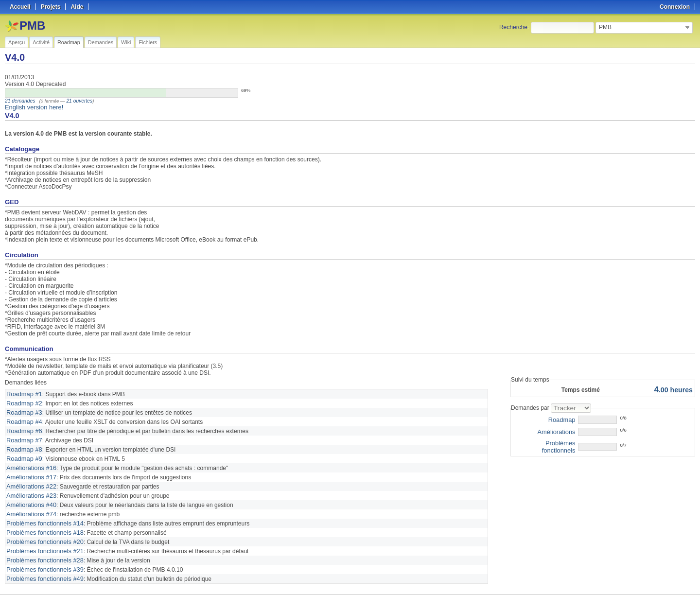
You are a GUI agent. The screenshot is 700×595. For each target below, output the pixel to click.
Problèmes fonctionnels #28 (42, 551)
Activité (41, 42)
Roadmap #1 (23, 393)
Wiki (126, 42)
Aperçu (17, 42)
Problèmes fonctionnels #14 (42, 516)
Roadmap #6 (23, 428)
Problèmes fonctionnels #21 (42, 542)
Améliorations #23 (30, 490)
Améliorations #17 (30, 472)
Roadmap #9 (23, 455)
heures (675, 389)
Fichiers (148, 42)
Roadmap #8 (23, 446)
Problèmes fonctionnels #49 (42, 568)
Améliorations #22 (30, 481)
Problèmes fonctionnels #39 (42, 560)
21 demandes (19, 101)
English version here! (32, 107)
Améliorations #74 (30, 507)
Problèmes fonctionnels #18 (42, 525)
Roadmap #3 (23, 411)
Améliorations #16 (30, 463)
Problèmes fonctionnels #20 (42, 533)
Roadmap (69, 42)
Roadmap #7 (23, 437)
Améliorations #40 (30, 498)
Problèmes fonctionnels (545, 442)
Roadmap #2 (23, 402)
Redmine (325, 590)
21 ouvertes (76, 101)
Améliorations (558, 431)
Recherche (513, 27)
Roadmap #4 (23, 420)
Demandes (101, 42)
